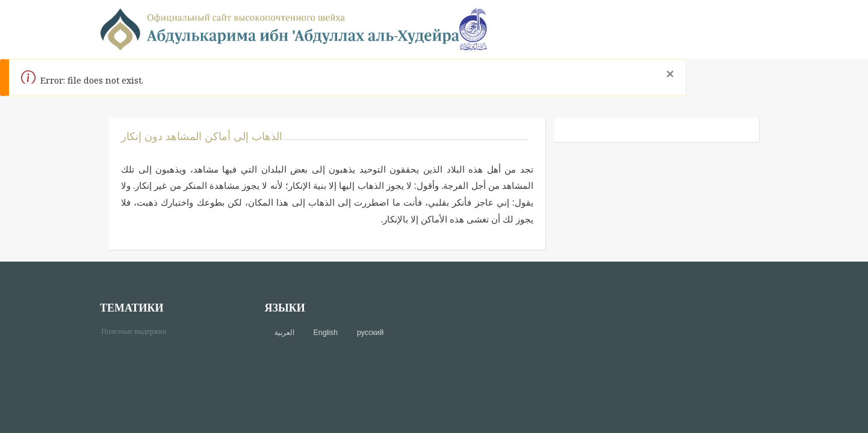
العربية (284, 333)
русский (370, 333)
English (326, 333)
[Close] (670, 74)
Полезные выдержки (138, 330)
